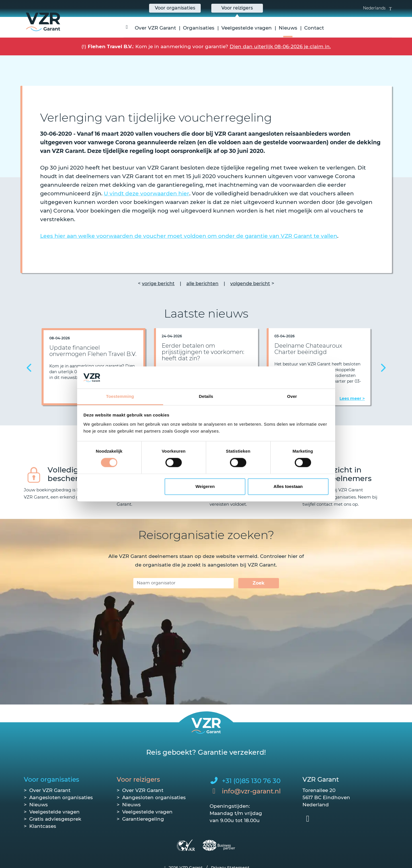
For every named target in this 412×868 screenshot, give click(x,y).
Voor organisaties (51, 780)
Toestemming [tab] (120, 396)
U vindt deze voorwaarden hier (147, 193)
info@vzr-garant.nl (251, 791)
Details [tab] (206, 396)
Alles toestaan (288, 486)
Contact (314, 28)
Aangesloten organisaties (61, 797)
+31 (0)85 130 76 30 (251, 781)
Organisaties (199, 28)
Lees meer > (352, 398)
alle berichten (202, 284)
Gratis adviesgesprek (55, 819)
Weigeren (205, 486)
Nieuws (288, 28)
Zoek (259, 583)
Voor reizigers (138, 780)
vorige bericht (158, 284)
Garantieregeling (143, 819)
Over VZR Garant (155, 28)
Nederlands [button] (377, 8)
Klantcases (43, 826)
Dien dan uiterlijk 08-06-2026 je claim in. (280, 46)
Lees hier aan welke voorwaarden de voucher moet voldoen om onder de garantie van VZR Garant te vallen (189, 236)
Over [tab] (292, 396)
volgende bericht (250, 284)
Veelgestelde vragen (247, 28)
